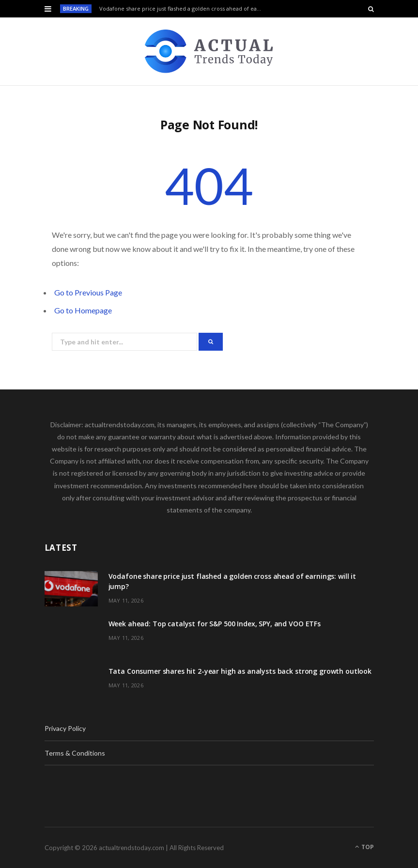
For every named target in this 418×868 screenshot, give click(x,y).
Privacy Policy (65, 728)
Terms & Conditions (75, 753)
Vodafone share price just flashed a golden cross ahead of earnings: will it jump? (183, 9)
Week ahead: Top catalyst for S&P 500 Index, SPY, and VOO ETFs (215, 624)
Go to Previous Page (88, 292)
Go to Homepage (83, 310)
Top (364, 847)
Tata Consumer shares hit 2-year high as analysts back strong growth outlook (240, 671)
